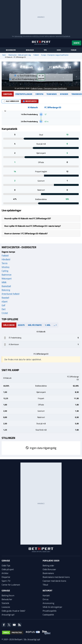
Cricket (5, 313)
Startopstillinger (24, 94)
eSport (5, 301)
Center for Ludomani (11, 585)
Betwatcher (7, 599)
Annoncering (48, 603)
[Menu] (3, 43)
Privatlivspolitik (50, 611)
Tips (45, 50)
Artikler (5, 573)
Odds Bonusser (49, 569)
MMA (4, 282)
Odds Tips (6, 566)
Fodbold (36, 55)
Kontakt (46, 595)
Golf (3, 305)
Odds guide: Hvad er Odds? (13, 611)
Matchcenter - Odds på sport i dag (20, 55)
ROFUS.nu (36, 36)
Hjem (4, 55)
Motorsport (7, 278)
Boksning (6, 290)
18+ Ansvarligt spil (32, 639)
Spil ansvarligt (19, 36)
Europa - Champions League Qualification (55, 55)
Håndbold (6, 259)
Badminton (7, 275)
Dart (4, 309)
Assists (21, 325)
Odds (59, 50)
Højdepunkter (30, 101)
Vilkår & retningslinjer (52, 607)
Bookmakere (11, 50)
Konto (77, 43)
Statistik (39, 94)
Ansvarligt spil (8, 615)
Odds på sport (8, 569)
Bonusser (30, 50)
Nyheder (64, 94)
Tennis (5, 263)
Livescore (6, 607)
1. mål (48, 325)
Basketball (6, 286)
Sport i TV (6, 581)
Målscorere (9, 325)
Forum (73, 50)
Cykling (5, 271)
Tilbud (45, 585)
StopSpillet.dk (67, 36)
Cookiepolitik (48, 615)
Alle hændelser (11, 101)
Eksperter (6, 577)
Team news (52, 94)
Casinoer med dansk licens (54, 581)
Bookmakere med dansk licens (56, 577)
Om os (45, 599)
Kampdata (8, 94)
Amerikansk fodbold (10, 294)
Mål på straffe (35, 325)
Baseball (5, 298)
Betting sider (48, 566)
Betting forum (8, 595)
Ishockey (5, 267)
